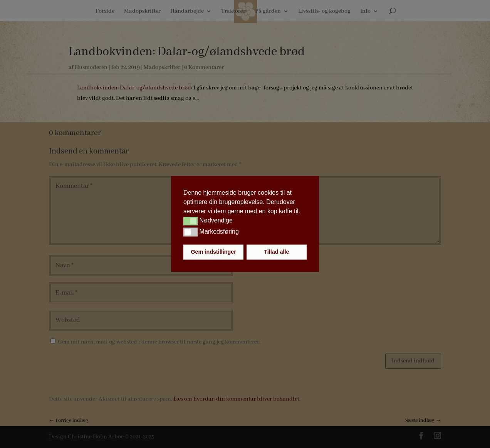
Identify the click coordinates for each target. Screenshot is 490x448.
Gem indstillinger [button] (213, 252)
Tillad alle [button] (276, 252)
